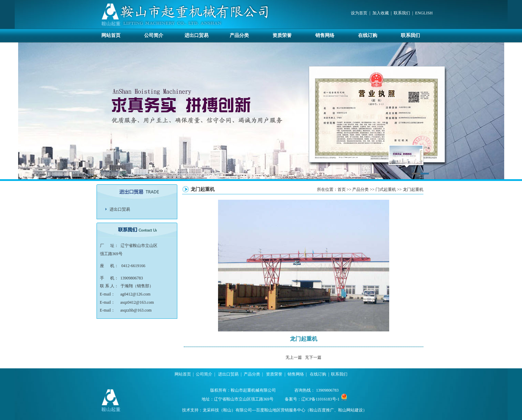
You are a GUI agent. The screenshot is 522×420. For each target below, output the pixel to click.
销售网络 (325, 35)
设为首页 (359, 13)
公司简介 (154, 35)
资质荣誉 (282, 35)
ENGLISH (424, 13)
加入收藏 (381, 13)
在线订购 (368, 35)
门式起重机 (386, 189)
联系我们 (402, 13)
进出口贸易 (196, 35)
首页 (342, 189)
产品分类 (239, 35)
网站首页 (111, 35)
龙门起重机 (413, 189)
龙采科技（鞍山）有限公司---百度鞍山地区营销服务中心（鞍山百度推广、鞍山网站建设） (285, 410)
